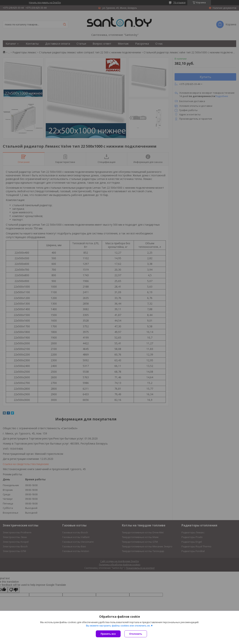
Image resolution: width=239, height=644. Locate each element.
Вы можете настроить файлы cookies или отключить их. (118, 626)
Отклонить (136, 634)
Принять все (108, 634)
